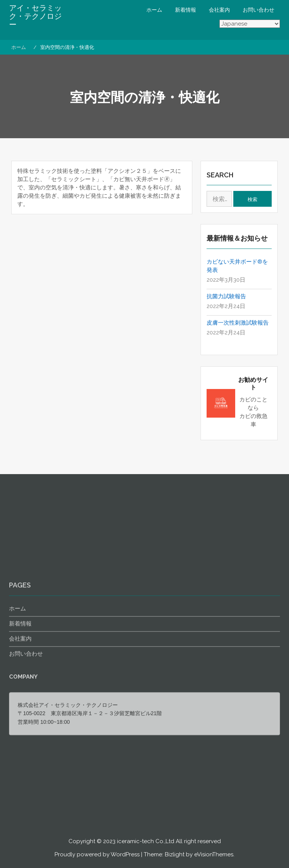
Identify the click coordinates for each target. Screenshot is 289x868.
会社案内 (219, 10)
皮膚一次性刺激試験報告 (238, 323)
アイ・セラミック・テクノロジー (35, 16)
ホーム (154, 10)
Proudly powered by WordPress (97, 854)
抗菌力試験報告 (226, 296)
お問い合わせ (259, 10)
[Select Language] (250, 24)
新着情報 (186, 10)
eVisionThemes (214, 854)
